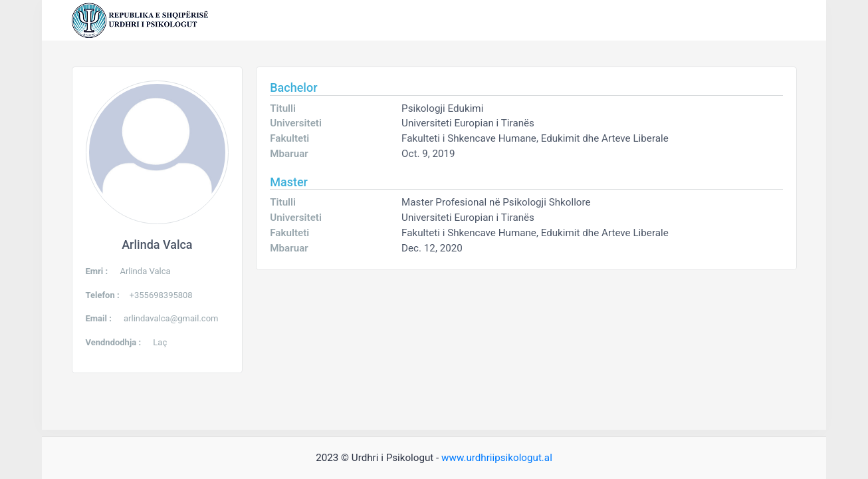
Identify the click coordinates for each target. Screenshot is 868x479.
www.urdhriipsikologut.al (497, 458)
